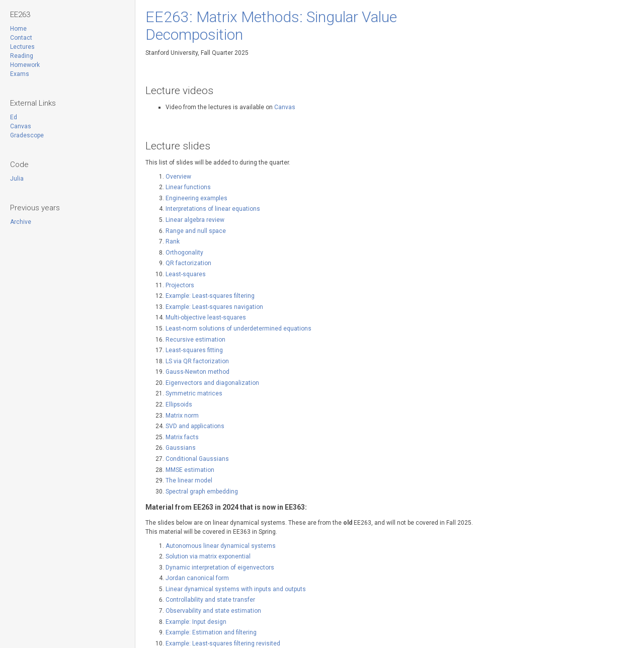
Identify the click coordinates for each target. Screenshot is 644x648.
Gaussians (181, 448)
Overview (178, 177)
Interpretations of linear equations (213, 209)
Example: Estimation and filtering (211, 632)
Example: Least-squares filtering (210, 296)
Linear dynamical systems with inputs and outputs (236, 589)
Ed (14, 117)
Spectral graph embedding (202, 492)
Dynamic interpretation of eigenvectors (220, 568)
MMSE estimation (190, 470)
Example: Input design (196, 622)
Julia (17, 179)
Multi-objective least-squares (206, 317)
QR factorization (188, 263)
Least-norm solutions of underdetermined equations (238, 329)
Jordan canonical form (197, 578)
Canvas (21, 126)
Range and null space (196, 231)
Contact (21, 38)
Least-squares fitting (194, 350)
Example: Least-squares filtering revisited (223, 643)
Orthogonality (184, 253)
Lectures (22, 47)
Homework (25, 65)
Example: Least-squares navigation (214, 307)
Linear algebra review (195, 220)
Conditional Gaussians (197, 459)
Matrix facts (182, 437)
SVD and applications (195, 426)
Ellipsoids (179, 404)
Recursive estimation (195, 340)
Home (18, 29)
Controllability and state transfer (210, 600)
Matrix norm (182, 416)
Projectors (180, 285)
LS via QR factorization (197, 361)
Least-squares (186, 274)
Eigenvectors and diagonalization (212, 383)
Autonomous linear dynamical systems (221, 546)
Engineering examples (196, 198)
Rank (173, 241)
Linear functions (188, 187)
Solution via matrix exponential (208, 556)
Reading (22, 56)
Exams (20, 74)
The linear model (189, 480)
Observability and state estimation (213, 611)
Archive (21, 222)
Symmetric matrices (194, 393)
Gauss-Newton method (197, 372)
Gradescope (27, 135)
